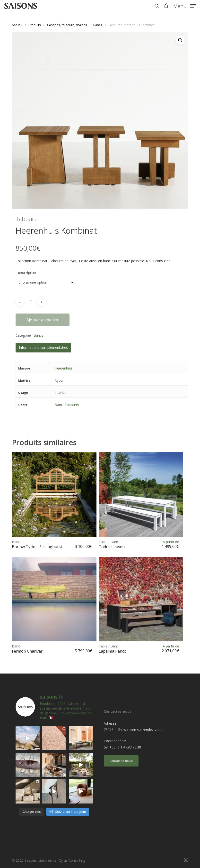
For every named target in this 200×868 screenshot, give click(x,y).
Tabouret (72, 405)
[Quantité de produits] (31, 302)
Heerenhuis (64, 368)
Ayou (59, 380)
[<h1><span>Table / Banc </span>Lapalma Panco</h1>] (141, 599)
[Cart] (166, 6)
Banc (59, 405)
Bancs (98, 25)
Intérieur (61, 392)
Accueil (17, 25)
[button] (184, 5)
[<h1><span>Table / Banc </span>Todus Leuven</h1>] (141, 495)
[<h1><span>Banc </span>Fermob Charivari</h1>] (54, 599)
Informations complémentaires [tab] (43, 347)
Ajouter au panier (43, 320)
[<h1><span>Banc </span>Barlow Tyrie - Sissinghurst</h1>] (54, 495)
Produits (35, 25)
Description (27, 273)
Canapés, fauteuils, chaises (67, 25)
